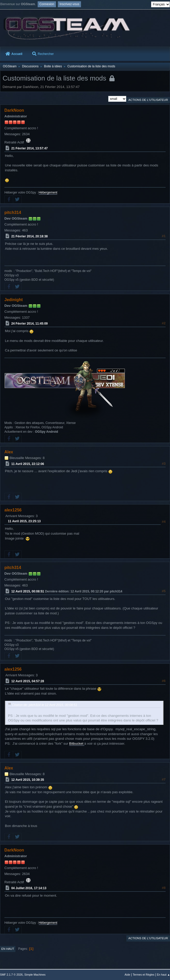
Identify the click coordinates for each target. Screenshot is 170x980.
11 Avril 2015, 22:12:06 (28, 464)
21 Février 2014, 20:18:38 (30, 236)
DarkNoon (14, 110)
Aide (127, 975)
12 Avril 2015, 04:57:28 (28, 681)
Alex (9, 452)
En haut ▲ (163, 975)
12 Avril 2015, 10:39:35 (28, 780)
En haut (8, 949)
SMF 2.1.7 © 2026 (11, 975)
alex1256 (13, 510)
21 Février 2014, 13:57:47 (30, 148)
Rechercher (43, 54)
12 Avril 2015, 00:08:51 (28, 591)
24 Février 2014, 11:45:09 (30, 324)
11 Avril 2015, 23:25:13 (24, 521)
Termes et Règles (143, 975)
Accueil (14, 54)
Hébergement (48, 192)
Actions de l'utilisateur (148, 100)
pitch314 (13, 212)
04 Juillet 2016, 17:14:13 (29, 888)
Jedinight (14, 300)
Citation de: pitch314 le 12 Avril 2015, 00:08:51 (44, 705)
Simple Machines (35, 975)
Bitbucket (77, 744)
